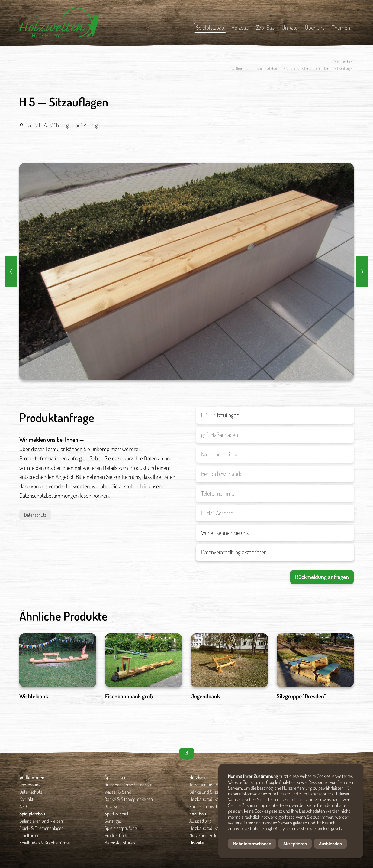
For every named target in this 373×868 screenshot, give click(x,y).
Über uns (315, 27)
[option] (186, 272)
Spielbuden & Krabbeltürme (45, 843)
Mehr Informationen (252, 844)
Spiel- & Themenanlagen (42, 828)
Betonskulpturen (120, 843)
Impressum (29, 785)
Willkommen (241, 68)
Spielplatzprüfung (121, 828)
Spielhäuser (115, 777)
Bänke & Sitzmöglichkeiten (129, 799)
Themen (341, 27)
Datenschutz (35, 515)
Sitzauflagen (344, 68)
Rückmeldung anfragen (322, 577)
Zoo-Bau (265, 27)
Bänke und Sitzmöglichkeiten (306, 68)
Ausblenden (330, 844)
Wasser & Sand (118, 792)
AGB (23, 806)
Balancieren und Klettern (42, 821)
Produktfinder (117, 835)
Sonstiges (113, 821)
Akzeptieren (295, 844)
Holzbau (240, 27)
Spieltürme (29, 835)
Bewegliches (116, 806)
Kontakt (26, 799)
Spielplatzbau (210, 27)
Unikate (290, 27)
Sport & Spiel (116, 814)
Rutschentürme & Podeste (128, 785)
